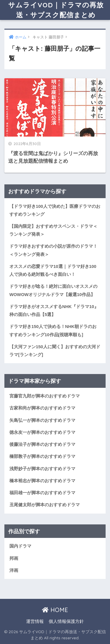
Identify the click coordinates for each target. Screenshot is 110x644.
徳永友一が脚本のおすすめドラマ (42, 432)
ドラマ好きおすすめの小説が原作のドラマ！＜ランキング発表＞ (53, 250)
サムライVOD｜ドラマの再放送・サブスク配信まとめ (56, 10)
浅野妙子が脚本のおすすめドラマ (42, 469)
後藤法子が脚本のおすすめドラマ (42, 444)
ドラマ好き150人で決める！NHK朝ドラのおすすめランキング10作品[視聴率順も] (53, 331)
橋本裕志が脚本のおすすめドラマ (42, 481)
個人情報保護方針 (66, 621)
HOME (55, 610)
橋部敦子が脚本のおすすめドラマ (42, 456)
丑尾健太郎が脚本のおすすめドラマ (45, 505)
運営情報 (35, 621)
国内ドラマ (20, 546)
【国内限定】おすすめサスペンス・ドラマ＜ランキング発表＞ (53, 230)
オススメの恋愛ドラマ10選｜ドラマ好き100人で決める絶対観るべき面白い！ (53, 270)
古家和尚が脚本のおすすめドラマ (42, 408)
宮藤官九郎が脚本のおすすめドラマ (45, 396)
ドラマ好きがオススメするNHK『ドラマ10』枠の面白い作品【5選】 (54, 311)
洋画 (14, 570)
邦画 (14, 558)
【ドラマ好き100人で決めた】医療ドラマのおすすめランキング (55, 210)
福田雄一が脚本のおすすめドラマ (42, 493)
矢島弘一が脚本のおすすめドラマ (42, 420)
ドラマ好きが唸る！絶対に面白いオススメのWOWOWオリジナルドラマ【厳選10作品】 (53, 290)
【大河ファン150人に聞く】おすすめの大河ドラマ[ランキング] (55, 351)
